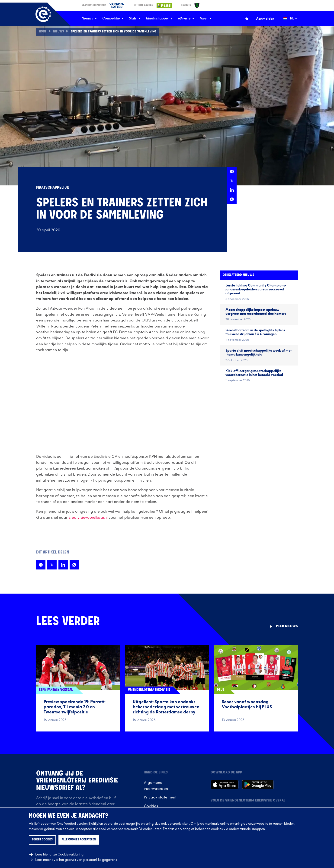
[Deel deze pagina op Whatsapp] (232, 199)
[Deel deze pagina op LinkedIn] (232, 190)
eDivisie (186, 18)
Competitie (113, 18)
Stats (135, 18)
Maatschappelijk (159, 18)
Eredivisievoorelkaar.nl (88, 518)
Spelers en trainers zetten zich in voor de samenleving (115, 32)
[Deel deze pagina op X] (232, 181)
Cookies (151, 806)
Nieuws (89, 18)
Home (43, 32)
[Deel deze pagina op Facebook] (232, 172)
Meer (206, 18)
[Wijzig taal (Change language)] (293, 19)
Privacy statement (160, 797)
